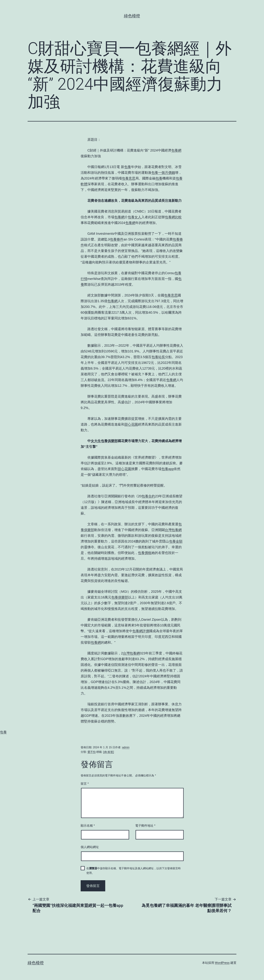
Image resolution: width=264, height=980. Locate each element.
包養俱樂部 (120, 597)
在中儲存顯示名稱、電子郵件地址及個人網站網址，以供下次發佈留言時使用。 (134, 871)
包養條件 (117, 239)
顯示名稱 (88, 826)
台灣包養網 (173, 530)
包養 (128, 167)
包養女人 (135, 217)
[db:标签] (109, 752)
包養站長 (158, 357)
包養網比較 (173, 217)
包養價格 (145, 553)
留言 (85, 784)
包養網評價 (141, 631)
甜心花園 (131, 424)
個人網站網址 (90, 847)
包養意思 (129, 178)
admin (126, 747)
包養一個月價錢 (163, 173)
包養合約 (148, 496)
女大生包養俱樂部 (104, 441)
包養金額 (176, 541)
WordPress (222, 963)
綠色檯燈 (132, 16)
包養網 (176, 150)
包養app (168, 469)
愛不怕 (92, 752)
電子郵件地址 (145, 826)
